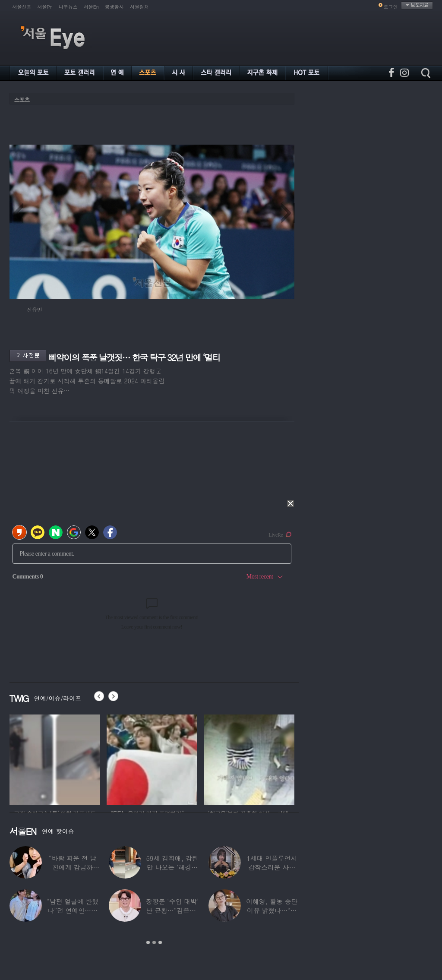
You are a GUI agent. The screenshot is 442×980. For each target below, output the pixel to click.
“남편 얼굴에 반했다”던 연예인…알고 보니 (73, 910)
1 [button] (148, 942)
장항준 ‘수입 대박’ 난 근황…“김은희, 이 (172, 910)
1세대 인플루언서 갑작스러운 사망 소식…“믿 (272, 867)
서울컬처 (139, 7)
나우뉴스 (68, 7)
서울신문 (22, 7)
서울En (91, 7)
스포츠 (22, 100)
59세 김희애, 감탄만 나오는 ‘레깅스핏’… (172, 867)
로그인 (391, 7)
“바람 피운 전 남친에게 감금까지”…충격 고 (73, 867)
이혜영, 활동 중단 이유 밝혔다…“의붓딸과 (272, 910)
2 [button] (154, 942)
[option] (55, 759)
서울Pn (45, 7)
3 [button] (160, 942)
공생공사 (114, 7)
